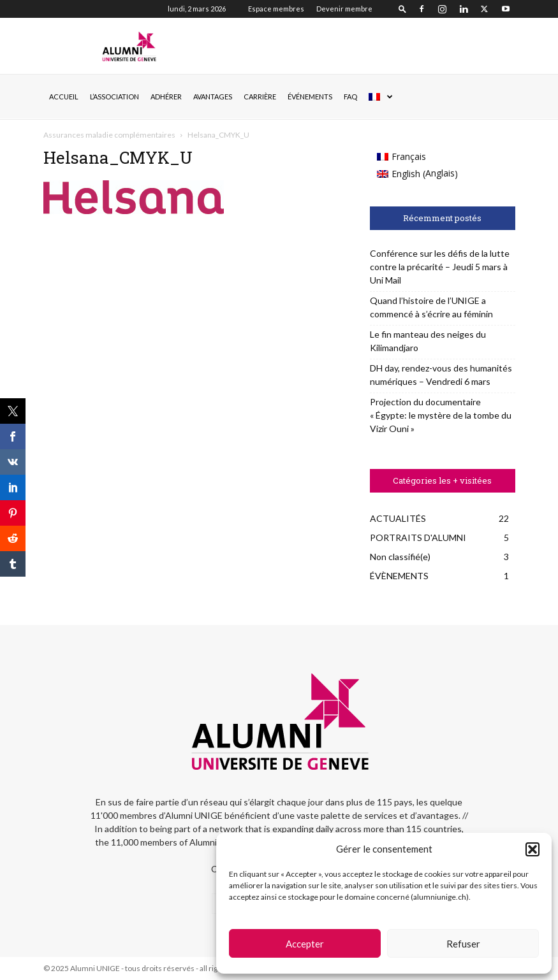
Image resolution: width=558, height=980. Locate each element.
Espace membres (276, 9)
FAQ (350, 97)
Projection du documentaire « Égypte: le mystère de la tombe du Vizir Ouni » (441, 415)
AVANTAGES (213, 97)
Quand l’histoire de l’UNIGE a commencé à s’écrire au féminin (431, 307)
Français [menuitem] (409, 156)
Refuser (463, 944)
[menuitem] (380, 97)
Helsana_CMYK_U (118, 157)
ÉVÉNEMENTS (310, 97)
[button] (532, 849)
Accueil (64, 97)
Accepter (305, 944)
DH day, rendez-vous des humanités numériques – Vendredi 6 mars (441, 375)
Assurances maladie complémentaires (109, 135)
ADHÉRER (166, 97)
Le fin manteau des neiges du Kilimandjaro (428, 341)
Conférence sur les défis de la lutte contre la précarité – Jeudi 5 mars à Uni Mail (440, 267)
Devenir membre (344, 9)
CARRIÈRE (260, 97)
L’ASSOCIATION (114, 97)
